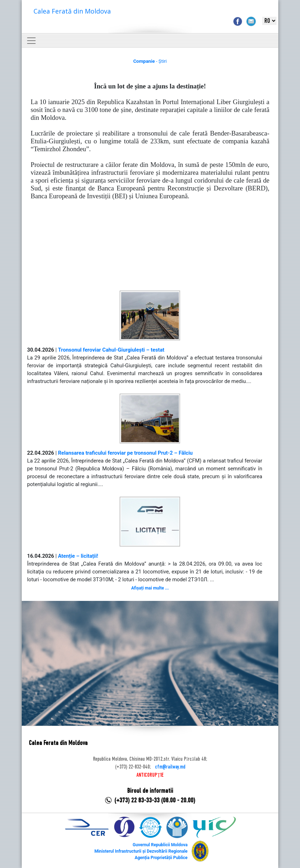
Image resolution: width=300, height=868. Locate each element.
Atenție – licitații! (78, 556)
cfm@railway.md (170, 767)
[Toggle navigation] (31, 41)
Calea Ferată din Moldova (72, 11)
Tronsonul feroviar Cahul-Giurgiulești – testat (111, 350)
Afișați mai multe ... (150, 588)
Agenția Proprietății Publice (161, 858)
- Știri (150, 61)
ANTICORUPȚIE (150, 775)
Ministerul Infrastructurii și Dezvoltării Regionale (141, 851)
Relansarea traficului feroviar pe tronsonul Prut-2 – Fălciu (125, 453)
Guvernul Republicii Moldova (160, 845)
